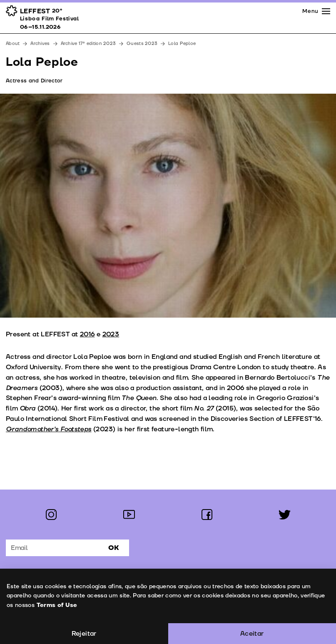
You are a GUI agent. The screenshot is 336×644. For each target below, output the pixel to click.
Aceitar (252, 634)
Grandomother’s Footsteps (49, 429)
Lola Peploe (182, 44)
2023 (111, 334)
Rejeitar (84, 634)
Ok (114, 548)
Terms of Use (57, 605)
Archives (40, 44)
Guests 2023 (142, 44)
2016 (87, 334)
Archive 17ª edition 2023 (88, 44)
